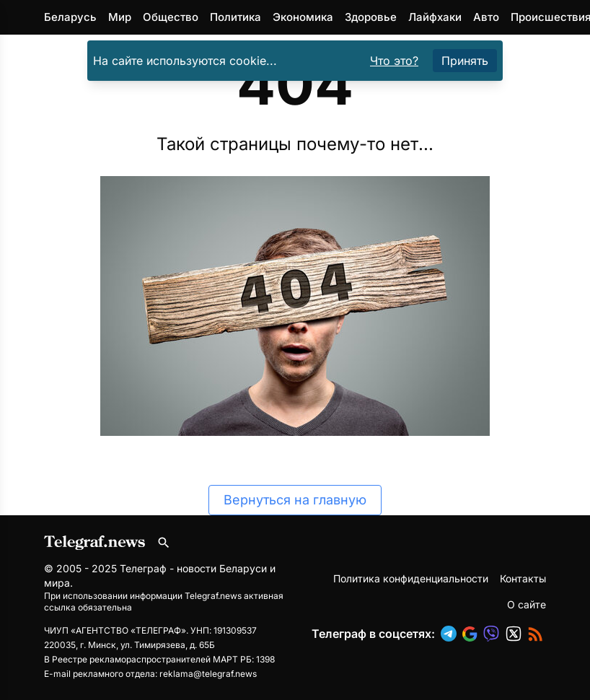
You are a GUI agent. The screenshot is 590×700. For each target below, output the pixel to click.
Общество (171, 17)
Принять (465, 61)
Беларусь (70, 17)
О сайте (527, 604)
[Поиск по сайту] (164, 543)
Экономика (303, 17)
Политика (235, 17)
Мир (120, 17)
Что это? (394, 61)
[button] (452, 634)
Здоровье (371, 17)
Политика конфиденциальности (411, 578)
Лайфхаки (435, 17)
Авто (486, 17)
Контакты (523, 578)
